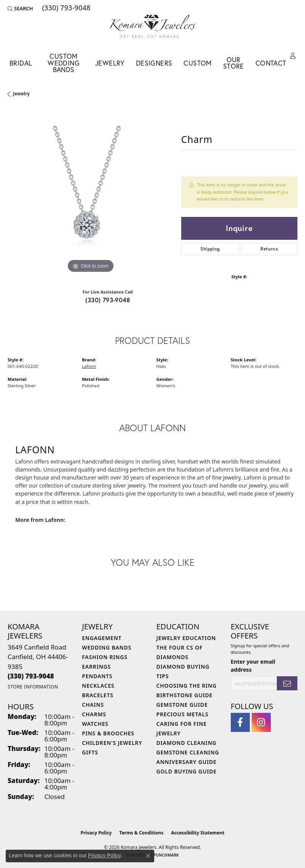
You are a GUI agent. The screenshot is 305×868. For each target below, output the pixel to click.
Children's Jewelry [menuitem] (112, 743)
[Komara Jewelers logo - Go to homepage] (152, 26)
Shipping (210, 249)
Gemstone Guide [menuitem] (182, 705)
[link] (66, 8)
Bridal (21, 63)
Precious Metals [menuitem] (183, 714)
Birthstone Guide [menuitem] (185, 695)
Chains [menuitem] (93, 705)
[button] (20, 8)
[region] (91, 192)
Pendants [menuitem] (97, 676)
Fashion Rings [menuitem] (105, 657)
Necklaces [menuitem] (98, 686)
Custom (197, 63)
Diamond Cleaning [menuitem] (187, 743)
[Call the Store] (31, 676)
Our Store (234, 63)
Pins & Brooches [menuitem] (108, 733)
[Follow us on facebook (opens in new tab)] (240, 722)
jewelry (21, 94)
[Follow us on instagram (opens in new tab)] (261, 722)
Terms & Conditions (141, 833)
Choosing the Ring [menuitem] (187, 686)
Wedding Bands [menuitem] (107, 647)
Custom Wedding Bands (64, 63)
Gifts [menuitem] (90, 752)
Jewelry (110, 63)
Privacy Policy (96, 833)
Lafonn (89, 366)
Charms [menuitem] (94, 714)
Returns (269, 249)
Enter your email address (253, 666)
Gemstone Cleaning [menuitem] (188, 752)
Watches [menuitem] (95, 724)
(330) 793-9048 (108, 300)
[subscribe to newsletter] (287, 683)
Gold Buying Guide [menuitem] (187, 771)
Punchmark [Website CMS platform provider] (166, 855)
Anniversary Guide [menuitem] (187, 762)
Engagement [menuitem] (102, 638)
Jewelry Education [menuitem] (186, 638)
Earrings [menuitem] (96, 667)
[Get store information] (33, 687)
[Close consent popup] (148, 856)
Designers (154, 63)
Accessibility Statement (198, 833)
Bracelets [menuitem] (97, 695)
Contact (271, 63)
